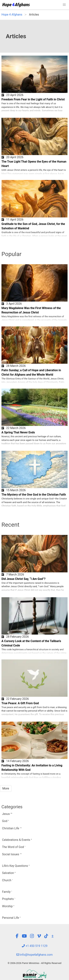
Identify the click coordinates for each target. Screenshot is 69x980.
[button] (64, 5)
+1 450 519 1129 (35, 946)
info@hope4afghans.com (35, 955)
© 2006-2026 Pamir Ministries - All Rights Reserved (34, 963)
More (6, 788)
